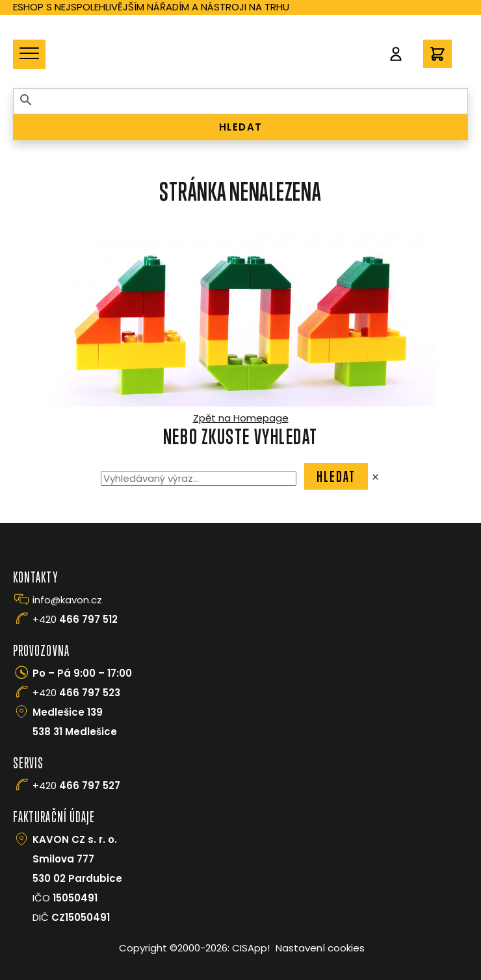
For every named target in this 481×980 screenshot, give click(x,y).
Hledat (336, 476)
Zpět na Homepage (241, 418)
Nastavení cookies (320, 948)
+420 (75, 619)
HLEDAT (241, 127)
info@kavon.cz (67, 600)
